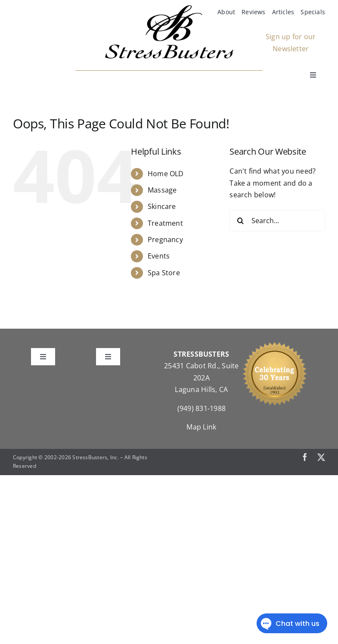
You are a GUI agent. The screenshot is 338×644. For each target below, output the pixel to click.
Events (159, 256)
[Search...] (277, 221)
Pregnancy (165, 240)
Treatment (165, 223)
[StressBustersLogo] (169, 8)
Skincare (162, 206)
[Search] (240, 221)
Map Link (201, 427)
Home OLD (166, 174)
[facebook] (305, 457)
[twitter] (321, 457)
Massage (162, 190)
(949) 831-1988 (202, 408)
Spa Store (164, 273)
